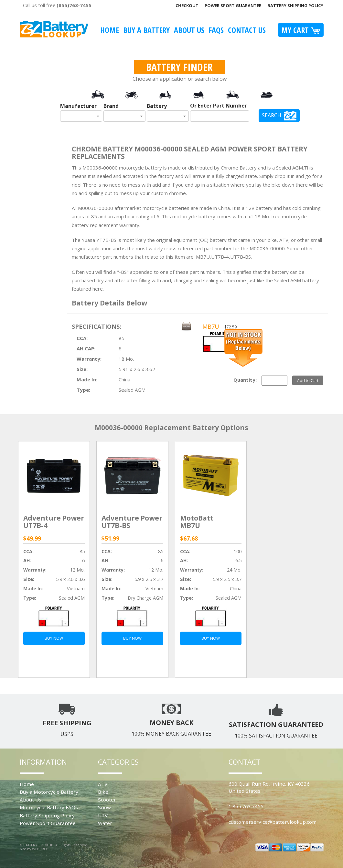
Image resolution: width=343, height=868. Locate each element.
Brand (111, 106)
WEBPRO (39, 849)
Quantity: (245, 380)
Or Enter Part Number (219, 106)
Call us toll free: (57, 5)
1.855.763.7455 (246, 806)
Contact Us (247, 30)
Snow (104, 807)
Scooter (107, 800)
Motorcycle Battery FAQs (49, 807)
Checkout (187, 5)
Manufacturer (78, 106)
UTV (103, 815)
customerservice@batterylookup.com (273, 822)
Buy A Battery (146, 30)
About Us (189, 30)
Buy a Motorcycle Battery (49, 792)
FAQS (216, 30)
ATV (103, 784)
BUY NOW (54, 638)
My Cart (301, 30)
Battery (157, 106)
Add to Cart (308, 380)
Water (105, 823)
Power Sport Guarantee (233, 5)
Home (110, 30)
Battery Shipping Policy (295, 5)
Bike (103, 792)
